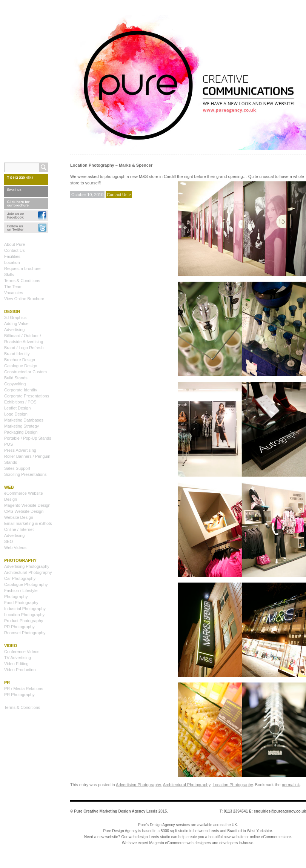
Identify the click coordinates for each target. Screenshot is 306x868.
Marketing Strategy (22, 426)
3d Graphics (15, 317)
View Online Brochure (24, 299)
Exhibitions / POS (20, 402)
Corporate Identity (21, 390)
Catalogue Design (21, 366)
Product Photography (24, 621)
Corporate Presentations (27, 396)
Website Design (19, 517)
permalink (291, 785)
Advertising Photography (138, 785)
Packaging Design (21, 432)
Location (12, 262)
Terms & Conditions (22, 281)
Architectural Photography (187, 785)
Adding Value (16, 324)
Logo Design (16, 414)
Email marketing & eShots (28, 523)
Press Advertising (20, 450)
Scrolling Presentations (25, 474)
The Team (13, 287)
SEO (8, 541)
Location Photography (233, 785)
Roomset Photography (25, 633)
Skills (9, 275)
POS (8, 444)
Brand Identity (17, 354)
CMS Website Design (24, 511)
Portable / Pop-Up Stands (28, 438)
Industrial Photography (25, 609)
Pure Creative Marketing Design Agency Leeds (116, 811)
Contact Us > (119, 195)
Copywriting (15, 384)
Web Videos (15, 547)
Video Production (20, 670)
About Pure (15, 244)
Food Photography (21, 603)
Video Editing (16, 664)
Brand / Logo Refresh (24, 348)
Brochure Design (20, 360)
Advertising (14, 330)
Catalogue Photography (26, 584)
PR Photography (19, 627)
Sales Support (17, 468)
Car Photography (20, 578)
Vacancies (14, 293)
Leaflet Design (17, 408)
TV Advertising (18, 658)
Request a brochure (22, 268)
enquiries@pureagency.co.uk (280, 811)
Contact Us (14, 250)
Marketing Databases (24, 420)
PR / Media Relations (24, 689)
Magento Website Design (27, 505)
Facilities (12, 256)
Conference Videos (22, 652)
